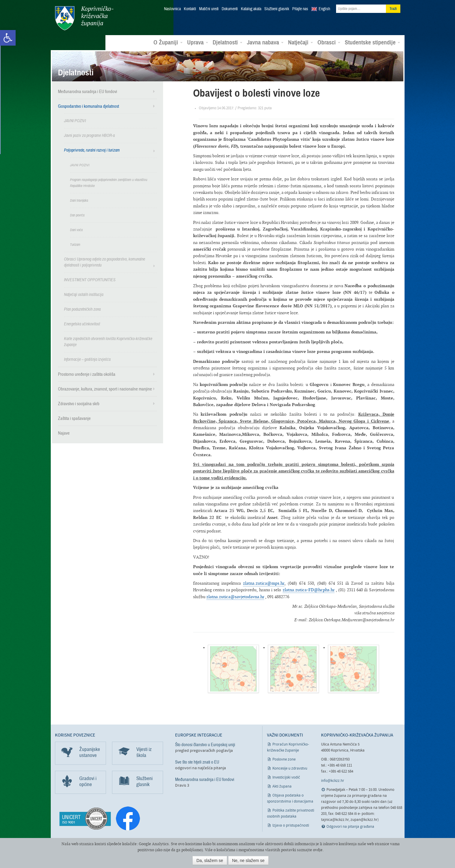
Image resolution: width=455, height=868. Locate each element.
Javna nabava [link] (265, 42)
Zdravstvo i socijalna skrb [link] (79, 403)
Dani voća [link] (76, 230)
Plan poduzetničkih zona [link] (82, 309)
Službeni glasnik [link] (277, 9)
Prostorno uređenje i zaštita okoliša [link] (87, 374)
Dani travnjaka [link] (79, 200)
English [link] (324, 9)
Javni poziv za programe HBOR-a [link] (89, 135)
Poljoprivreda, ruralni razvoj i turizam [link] (92, 150)
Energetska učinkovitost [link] (82, 324)
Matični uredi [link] (209, 9)
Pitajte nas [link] (300, 9)
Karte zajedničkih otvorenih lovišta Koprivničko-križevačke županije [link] (108, 341)
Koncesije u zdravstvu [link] (290, 768)
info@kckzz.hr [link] (333, 780)
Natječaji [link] (300, 42)
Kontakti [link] (190, 9)
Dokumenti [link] (230, 9)
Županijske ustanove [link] (90, 752)
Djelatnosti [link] (228, 42)
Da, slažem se (210, 860)
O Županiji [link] (168, 42)
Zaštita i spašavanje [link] (74, 418)
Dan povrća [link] (77, 215)
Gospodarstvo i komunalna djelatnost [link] (88, 106)
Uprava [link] (198, 42)
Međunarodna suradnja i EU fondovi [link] (88, 91)
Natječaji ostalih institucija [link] (84, 294)
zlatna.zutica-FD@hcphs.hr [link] (309, 589)
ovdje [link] (318, 850)
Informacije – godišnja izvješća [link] (87, 359)
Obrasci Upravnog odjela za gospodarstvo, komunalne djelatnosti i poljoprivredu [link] (105, 262)
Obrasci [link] (329, 42)
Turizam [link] (75, 244)
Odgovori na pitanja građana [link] (350, 826)
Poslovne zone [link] (284, 759)
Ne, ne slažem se (248, 860)
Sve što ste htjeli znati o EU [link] (197, 762)
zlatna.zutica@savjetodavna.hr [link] (235, 596)
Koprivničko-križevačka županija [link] (84, 18)
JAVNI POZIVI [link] (75, 121)
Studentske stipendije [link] (372, 42)
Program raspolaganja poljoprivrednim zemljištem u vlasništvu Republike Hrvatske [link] (109, 182)
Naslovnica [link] (172, 9)
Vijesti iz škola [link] (144, 752)
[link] (8, 38)
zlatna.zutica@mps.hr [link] (264, 583)
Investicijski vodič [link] (286, 777)
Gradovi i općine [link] (88, 781)
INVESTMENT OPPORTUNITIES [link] (90, 280)
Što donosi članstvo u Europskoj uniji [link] (205, 744)
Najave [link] (64, 433)
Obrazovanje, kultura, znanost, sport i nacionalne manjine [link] (105, 389)
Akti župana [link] (282, 786)
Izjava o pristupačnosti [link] (291, 825)
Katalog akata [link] (251, 9)
